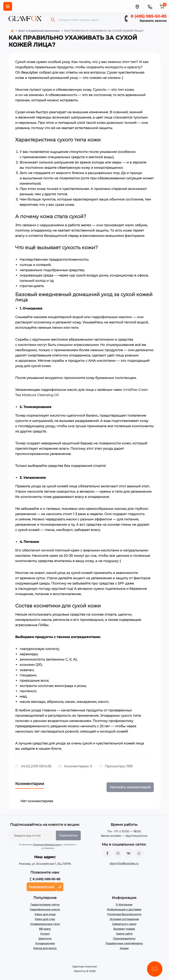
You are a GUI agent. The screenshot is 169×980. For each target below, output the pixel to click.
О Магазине (124, 905)
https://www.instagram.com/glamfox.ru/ (118, 853)
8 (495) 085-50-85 (149, 16)
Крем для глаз (45, 919)
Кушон (45, 934)
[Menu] (8, 6)
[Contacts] (150, 6)
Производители (124, 938)
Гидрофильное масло (45, 909)
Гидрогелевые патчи (45, 905)
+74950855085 (139, 853)
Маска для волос (45, 948)
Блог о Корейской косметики (39, 31)
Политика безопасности (47, 845)
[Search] (53, 20)
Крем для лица (45, 914)
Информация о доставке (124, 909)
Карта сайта (124, 934)
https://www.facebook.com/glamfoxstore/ (107, 853)
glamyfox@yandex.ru (124, 863)
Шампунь (45, 938)
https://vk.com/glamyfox (129, 853)
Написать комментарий (130, 787)
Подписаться (68, 835)
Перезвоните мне (41, 887)
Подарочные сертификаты (124, 943)
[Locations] (137, 6)
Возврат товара (124, 929)
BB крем (45, 929)
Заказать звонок (153, 21)
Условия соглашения (124, 919)
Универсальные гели (45, 924)
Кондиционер (45, 943)
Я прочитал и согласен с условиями (46, 846)
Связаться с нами (124, 924)
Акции (124, 948)
